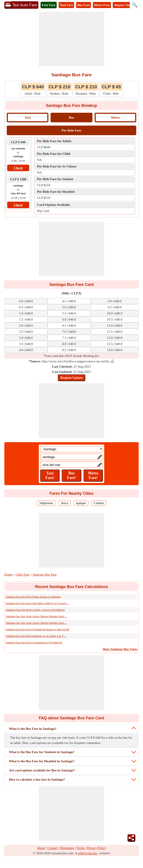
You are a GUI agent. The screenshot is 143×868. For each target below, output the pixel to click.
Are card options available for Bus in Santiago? (42, 770)
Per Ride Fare (71, 130)
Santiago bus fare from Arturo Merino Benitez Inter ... (36, 616)
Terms (81, 848)
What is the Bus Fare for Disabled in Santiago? (42, 761)
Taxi (28, 118)
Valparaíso (46, 503)
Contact (53, 848)
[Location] (71, 449)
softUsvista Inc (88, 853)
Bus (71, 118)
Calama (99, 503)
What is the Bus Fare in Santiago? (33, 729)
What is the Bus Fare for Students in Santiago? (42, 752)
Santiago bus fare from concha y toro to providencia (35, 610)
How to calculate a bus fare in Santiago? (37, 779)
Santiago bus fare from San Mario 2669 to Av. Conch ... (37, 603)
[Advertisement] (71, 39)
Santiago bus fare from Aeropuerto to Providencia (34, 642)
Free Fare (49, 5)
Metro (115, 118)
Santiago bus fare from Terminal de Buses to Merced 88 (37, 629)
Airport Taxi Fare (126, 5)
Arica (64, 503)
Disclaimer (67, 848)
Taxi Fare (66, 5)
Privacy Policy (97, 848)
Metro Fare (102, 5)
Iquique (81, 503)
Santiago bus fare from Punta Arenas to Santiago (33, 597)
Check (18, 168)
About (41, 848)
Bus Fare (83, 5)
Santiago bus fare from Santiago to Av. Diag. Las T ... (36, 636)
